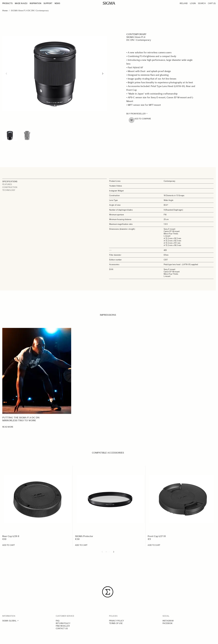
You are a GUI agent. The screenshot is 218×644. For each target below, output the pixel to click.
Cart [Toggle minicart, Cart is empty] (212, 3)
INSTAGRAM (168, 621)
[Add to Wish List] (132, 120)
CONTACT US (62, 629)
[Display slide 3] (110, 552)
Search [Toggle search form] (202, 3)
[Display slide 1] (106, 552)
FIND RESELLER (63, 626)
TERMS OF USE (116, 623)
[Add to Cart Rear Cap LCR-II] (9, 545)
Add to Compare (143, 119)
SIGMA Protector (84, 536)
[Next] (103, 74)
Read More (8, 427)
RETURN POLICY (63, 623)
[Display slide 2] (108, 552)
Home (5, 11)
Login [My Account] (193, 3)
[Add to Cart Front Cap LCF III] (154, 545)
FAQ (58, 621)
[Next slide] (114, 552)
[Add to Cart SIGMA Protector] (81, 545)
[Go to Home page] (109, 3)
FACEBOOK (168, 623)
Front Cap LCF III (157, 536)
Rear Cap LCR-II (11, 536)
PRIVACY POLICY (117, 621)
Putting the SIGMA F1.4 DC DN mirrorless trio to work (21, 419)
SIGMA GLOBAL (9, 621)
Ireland (184, 3)
